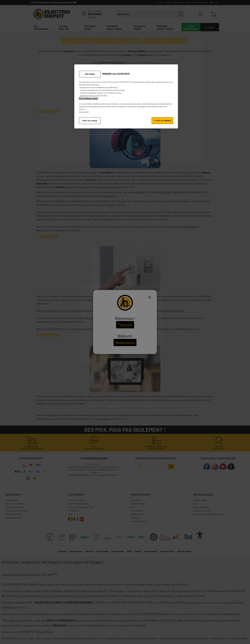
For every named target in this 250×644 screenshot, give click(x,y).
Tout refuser (90, 74)
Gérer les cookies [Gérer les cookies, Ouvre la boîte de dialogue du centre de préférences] (90, 121)
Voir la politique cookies (88, 98)
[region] (126, 96)
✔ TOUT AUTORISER (162, 121)
